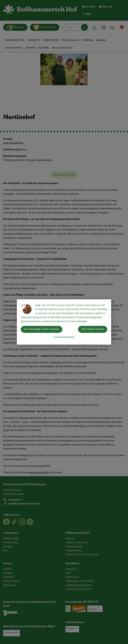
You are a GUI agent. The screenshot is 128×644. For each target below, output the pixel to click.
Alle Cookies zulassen (93, 329)
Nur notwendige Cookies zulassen (42, 329)
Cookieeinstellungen (64, 337)
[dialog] (64, 322)
